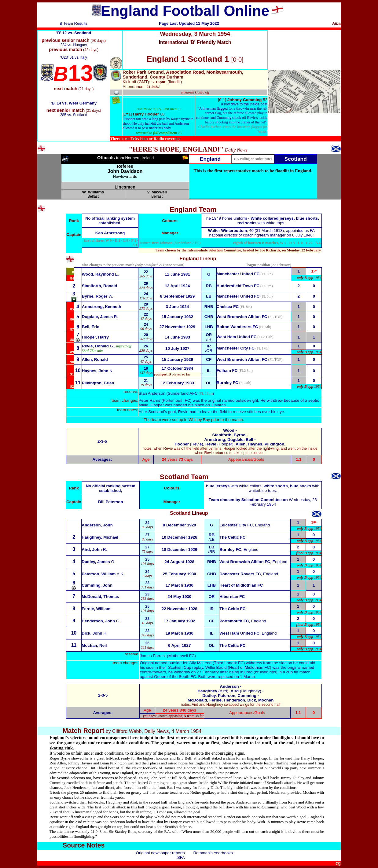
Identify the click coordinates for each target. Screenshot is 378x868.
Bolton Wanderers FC (237, 327)
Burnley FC (228, 383)
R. (100, 317)
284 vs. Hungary (73, 45)
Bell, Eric (91, 327)
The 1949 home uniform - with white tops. (261, 221)
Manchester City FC (236, 348)
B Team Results (73, 23)
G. (98, 346)
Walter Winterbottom (228, 231)
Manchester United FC (238, 274)
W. (98, 296)
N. (98, 371)
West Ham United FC (237, 337)
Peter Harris (149, 400)
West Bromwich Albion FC (242, 317)
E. (100, 274)
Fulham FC (227, 370)
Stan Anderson (152, 393)
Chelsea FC (228, 307)
